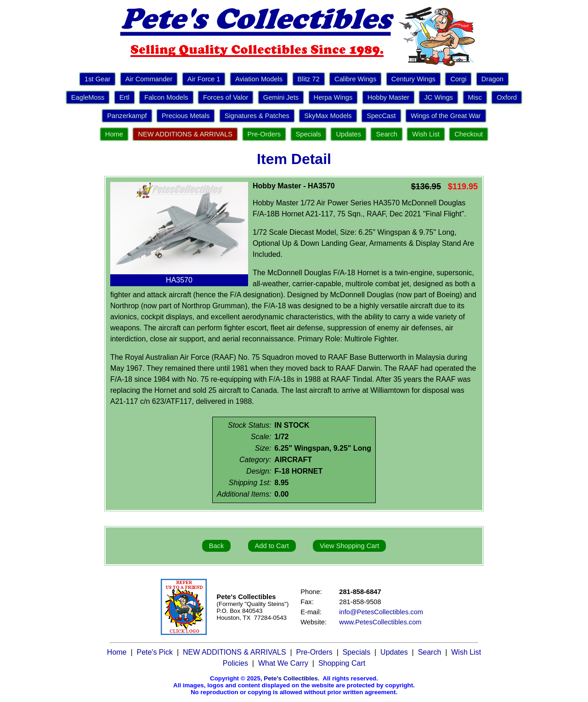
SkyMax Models (328, 116)
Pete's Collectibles (291, 678)
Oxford (507, 97)
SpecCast (381, 116)
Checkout (469, 134)
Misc (475, 97)
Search (386, 134)
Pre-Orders (264, 134)
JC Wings (438, 97)
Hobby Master (388, 97)
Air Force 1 (204, 79)
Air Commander (149, 79)
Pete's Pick (155, 652)
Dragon (492, 79)
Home (114, 134)
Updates (348, 134)
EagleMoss (88, 97)
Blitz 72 (309, 79)
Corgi (458, 79)
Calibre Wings (355, 79)
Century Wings (413, 79)
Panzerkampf (127, 116)
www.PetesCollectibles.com (380, 622)
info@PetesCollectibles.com (381, 612)
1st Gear (97, 79)
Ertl (124, 97)
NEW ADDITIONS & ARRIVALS (185, 134)
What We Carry (283, 663)
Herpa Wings (333, 97)
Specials (308, 134)
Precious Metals (186, 116)
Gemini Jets (281, 97)
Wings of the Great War (446, 116)
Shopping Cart (342, 663)
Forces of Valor (226, 97)
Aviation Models (259, 79)
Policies (235, 663)
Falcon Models (166, 97)
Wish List (426, 134)
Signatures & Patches (257, 116)
